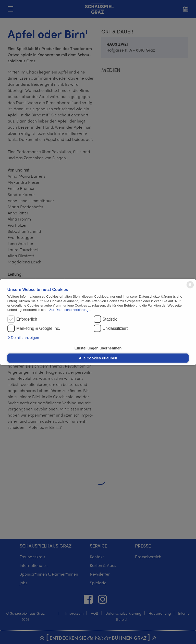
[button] (23, 338)
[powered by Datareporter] (190, 288)
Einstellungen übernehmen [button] (98, 348)
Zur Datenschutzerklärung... (70, 310)
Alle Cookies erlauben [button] (98, 358)
